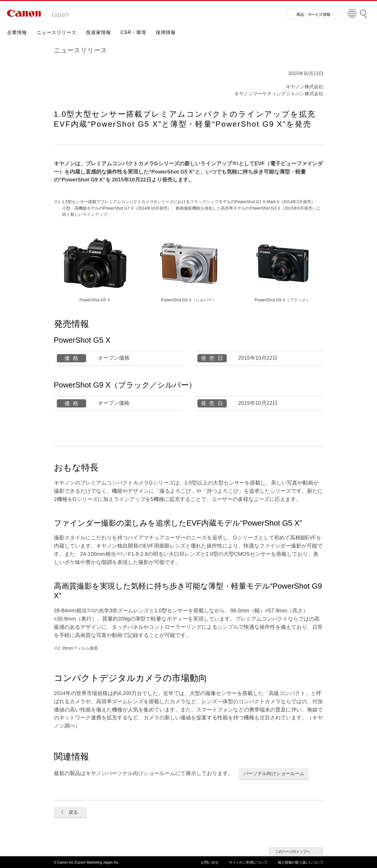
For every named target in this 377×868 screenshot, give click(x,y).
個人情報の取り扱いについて (301, 862)
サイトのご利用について (248, 862)
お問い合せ (210, 862)
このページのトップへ (293, 852)
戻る (73, 812)
